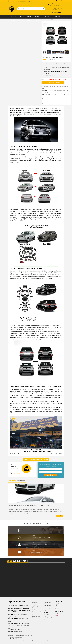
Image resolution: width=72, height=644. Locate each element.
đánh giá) (52, 59)
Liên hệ (34, 604)
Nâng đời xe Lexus (53, 20)
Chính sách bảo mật (36, 614)
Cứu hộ (37, 20)
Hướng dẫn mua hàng (47, 615)
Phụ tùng (13, 20)
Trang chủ (13, 17)
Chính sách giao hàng (47, 603)
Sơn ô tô (38, 17)
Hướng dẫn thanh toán (48, 619)
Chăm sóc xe (57, 17)
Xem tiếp (59, 516)
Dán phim (21, 20)
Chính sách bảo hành (36, 617)
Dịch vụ (21, 17)
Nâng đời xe (47, 17)
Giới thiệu (35, 602)
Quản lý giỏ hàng (36, 611)
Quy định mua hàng (36, 608)
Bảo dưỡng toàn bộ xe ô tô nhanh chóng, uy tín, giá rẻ (29, 505)
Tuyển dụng (35, 606)
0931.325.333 (50, 103)
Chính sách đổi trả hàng (48, 610)
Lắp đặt (29, 20)
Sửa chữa (29, 17)
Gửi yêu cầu (51, 475)
